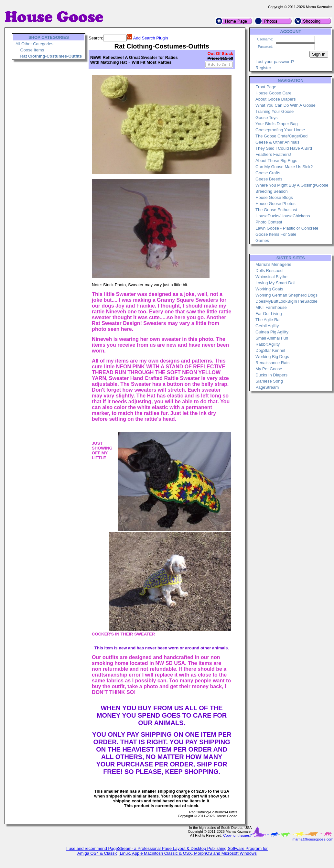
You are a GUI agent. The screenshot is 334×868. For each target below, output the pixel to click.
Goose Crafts (268, 173)
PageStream (267, 387)
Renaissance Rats (273, 363)
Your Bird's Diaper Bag (277, 124)
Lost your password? (275, 62)
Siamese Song (269, 381)
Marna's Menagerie (273, 264)
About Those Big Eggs (276, 161)
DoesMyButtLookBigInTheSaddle (286, 301)
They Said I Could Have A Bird (284, 148)
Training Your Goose (275, 111)
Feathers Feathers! (273, 154)
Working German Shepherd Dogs (286, 295)
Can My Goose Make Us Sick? (284, 167)
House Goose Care (273, 93)
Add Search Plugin (151, 38)
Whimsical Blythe (271, 277)
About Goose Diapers (275, 99)
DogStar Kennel (270, 350)
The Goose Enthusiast (276, 210)
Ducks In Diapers (271, 375)
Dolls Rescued (269, 271)
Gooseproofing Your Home (280, 130)
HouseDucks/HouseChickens (283, 216)
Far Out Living (269, 314)
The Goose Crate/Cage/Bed (281, 136)
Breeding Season (272, 191)
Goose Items (32, 50)
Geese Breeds (269, 179)
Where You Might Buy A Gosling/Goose (292, 185)
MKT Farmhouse (271, 307)
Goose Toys (266, 118)
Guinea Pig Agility (272, 332)
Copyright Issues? (238, 835)
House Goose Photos (275, 204)
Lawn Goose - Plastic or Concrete (287, 228)
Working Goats (269, 289)
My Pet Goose (269, 369)
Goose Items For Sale (276, 234)
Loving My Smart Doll (275, 283)
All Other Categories (34, 44)
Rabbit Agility (268, 344)
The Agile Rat (268, 320)
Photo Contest (269, 222)
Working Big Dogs (272, 357)
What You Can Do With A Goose (286, 105)
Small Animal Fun (272, 338)
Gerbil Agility (267, 326)
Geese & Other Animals (277, 142)
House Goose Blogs (274, 197)
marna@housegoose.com (313, 839)
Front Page (266, 87)
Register (263, 68)
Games (262, 240)
